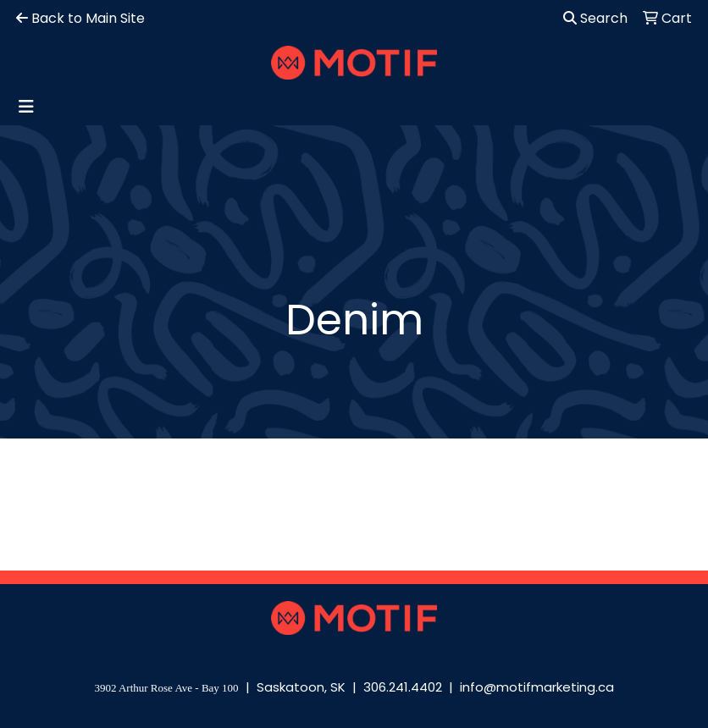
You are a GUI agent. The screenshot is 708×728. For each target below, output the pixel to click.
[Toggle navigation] (26, 107)
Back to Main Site (80, 18)
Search (595, 18)
